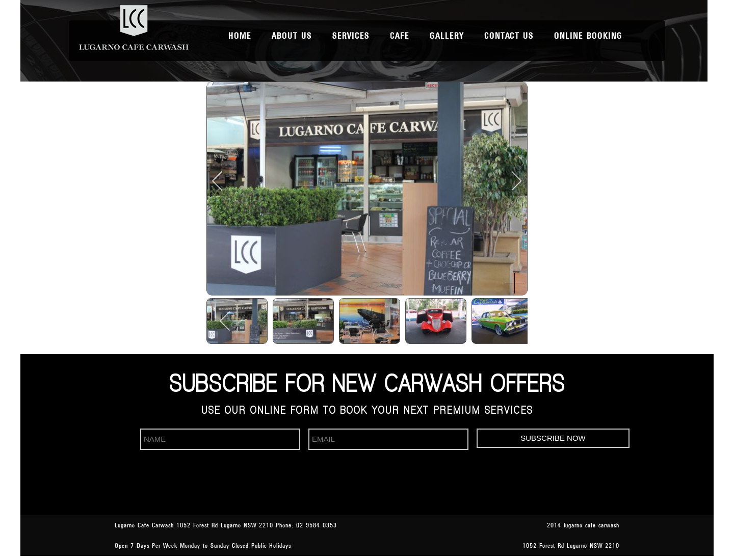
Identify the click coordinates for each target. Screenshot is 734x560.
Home (240, 36)
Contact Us (509, 36)
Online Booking (588, 36)
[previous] (224, 181)
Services (351, 36)
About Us (292, 36)
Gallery (447, 36)
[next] (510, 181)
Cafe (400, 36)
